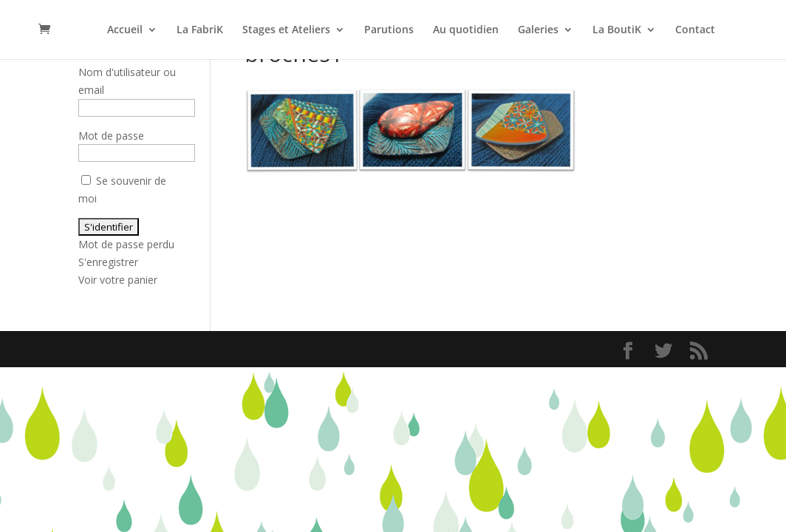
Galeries (538, 30)
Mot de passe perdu (126, 244)
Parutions (389, 30)
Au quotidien (466, 30)
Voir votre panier (118, 280)
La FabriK (200, 30)
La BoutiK (617, 30)
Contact (695, 30)
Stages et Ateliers (286, 30)
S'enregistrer (108, 262)
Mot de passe (111, 136)
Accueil (125, 30)
